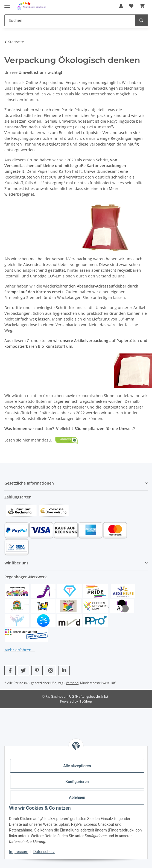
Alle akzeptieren (77, 766)
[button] (121, 6)
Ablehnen (77, 797)
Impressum (19, 852)
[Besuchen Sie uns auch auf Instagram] (50, 671)
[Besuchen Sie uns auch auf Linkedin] (64, 671)
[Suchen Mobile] (70, 20)
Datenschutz (44, 852)
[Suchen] (141, 20)
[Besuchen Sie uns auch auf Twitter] (23, 671)
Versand (72, 683)
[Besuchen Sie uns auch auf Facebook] (10, 671)
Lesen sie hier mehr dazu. (29, 440)
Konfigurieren (77, 782)
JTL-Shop (85, 701)
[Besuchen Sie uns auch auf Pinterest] (37, 671)
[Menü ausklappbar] (7, 3)
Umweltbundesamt (76, 121)
